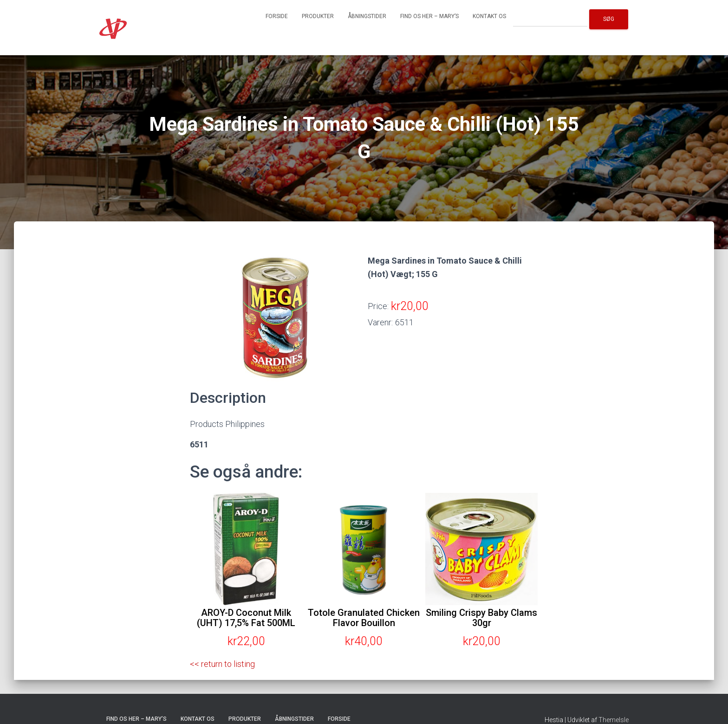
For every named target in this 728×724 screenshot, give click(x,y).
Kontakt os (489, 16)
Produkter (318, 16)
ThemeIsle (614, 720)
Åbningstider (367, 16)
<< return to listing (222, 664)
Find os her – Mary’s (429, 16)
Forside (277, 16)
